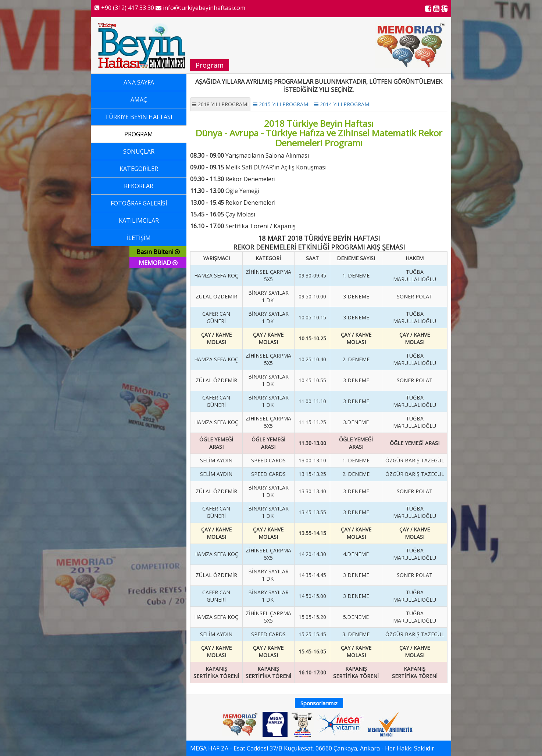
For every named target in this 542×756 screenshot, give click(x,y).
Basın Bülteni (158, 252)
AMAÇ (139, 100)
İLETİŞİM (139, 238)
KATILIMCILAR (139, 221)
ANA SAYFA (139, 82)
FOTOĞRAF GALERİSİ (139, 203)
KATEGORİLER (139, 169)
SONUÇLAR (139, 151)
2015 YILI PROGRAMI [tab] (281, 104)
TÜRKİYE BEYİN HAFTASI (139, 117)
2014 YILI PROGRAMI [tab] (342, 104)
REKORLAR (139, 186)
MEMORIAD (158, 263)
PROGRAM (139, 134)
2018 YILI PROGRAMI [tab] (220, 104)
